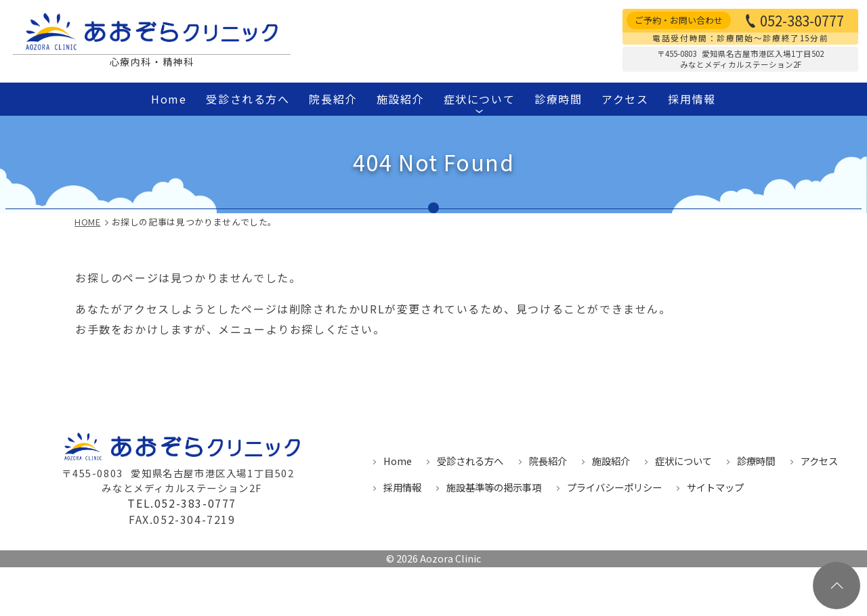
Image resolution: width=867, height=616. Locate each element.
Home (169, 99)
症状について (479, 102)
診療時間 (558, 99)
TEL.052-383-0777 (182, 503)
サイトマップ (715, 487)
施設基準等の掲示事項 (494, 487)
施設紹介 (400, 99)
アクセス (625, 99)
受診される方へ (248, 99)
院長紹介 (333, 99)
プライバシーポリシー (614, 487)
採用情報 (692, 99)
